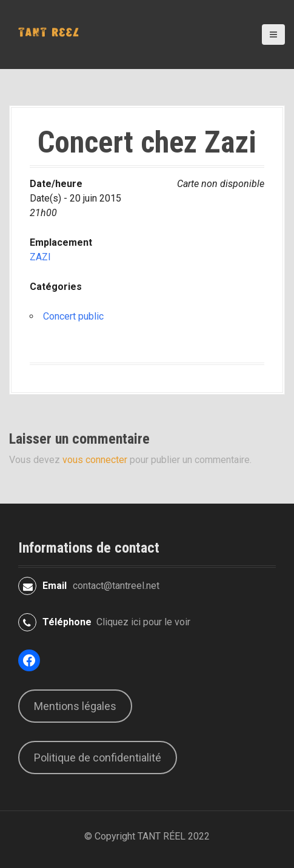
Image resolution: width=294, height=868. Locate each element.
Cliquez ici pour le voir (143, 622)
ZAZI (40, 257)
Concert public (73, 316)
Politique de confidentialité (98, 758)
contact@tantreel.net (116, 586)
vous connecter (95, 460)
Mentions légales (75, 706)
